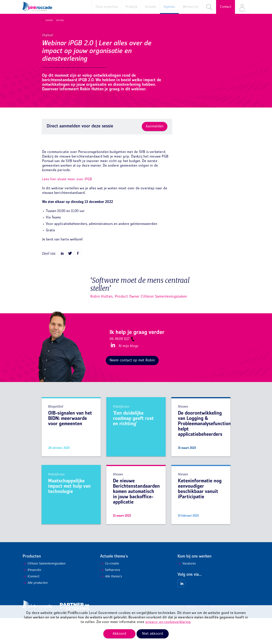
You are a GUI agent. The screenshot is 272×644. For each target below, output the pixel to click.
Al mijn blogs (128, 372)
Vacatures (187, 590)
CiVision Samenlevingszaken (44, 590)
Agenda (47, 20)
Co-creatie (110, 590)
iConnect (31, 603)
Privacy (204, 633)
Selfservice (110, 596)
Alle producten (35, 609)
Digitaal (58, 20)
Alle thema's (111, 603)
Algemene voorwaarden (172, 633)
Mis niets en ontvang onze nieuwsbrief (229, 633)
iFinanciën (32, 596)
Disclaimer (192, 633)
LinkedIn (112, 371)
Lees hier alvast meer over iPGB (67, 205)
